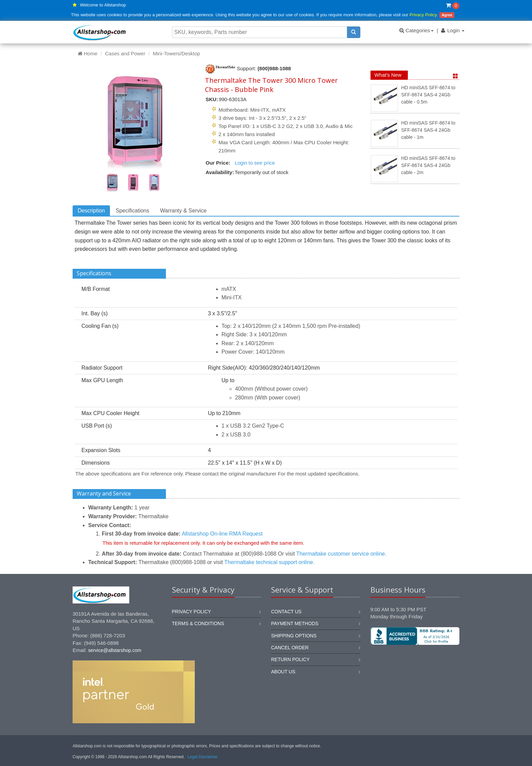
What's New (388, 75)
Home (88, 53)
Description (91, 211)
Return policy (290, 659)
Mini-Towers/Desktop (176, 53)
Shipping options (294, 636)
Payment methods (295, 623)
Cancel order (290, 648)
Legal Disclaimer (203, 757)
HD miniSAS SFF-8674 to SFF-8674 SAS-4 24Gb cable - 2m (429, 165)
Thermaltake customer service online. (341, 554)
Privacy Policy (423, 15)
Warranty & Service (183, 211)
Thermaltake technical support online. (269, 562)
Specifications (132, 211)
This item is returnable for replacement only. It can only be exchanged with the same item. (203, 543)
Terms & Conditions (198, 623)
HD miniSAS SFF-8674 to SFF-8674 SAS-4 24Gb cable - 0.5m (429, 95)
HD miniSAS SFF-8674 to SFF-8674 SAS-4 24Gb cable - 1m (429, 130)
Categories (416, 30)
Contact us (286, 612)
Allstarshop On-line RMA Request (222, 534)
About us (283, 672)
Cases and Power (125, 53)
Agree (447, 15)
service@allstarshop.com (115, 650)
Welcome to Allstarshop (103, 5)
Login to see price (255, 163)
